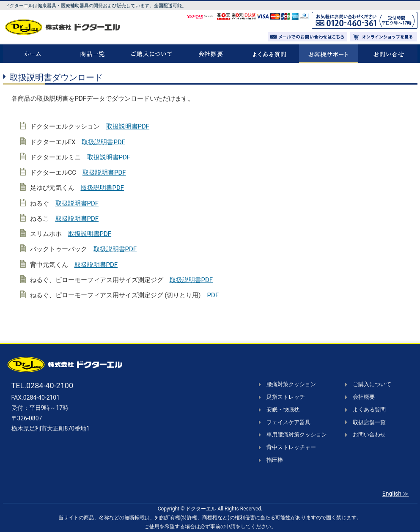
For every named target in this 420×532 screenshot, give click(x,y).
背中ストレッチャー (291, 447)
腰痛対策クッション (291, 384)
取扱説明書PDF (128, 126)
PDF (213, 295)
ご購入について (372, 384)
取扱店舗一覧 (369, 422)
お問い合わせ (369, 435)
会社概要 (364, 397)
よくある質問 (369, 410)
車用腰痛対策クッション (297, 435)
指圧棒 (275, 460)
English (392, 494)
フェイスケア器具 (288, 422)
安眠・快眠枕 (283, 410)
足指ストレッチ (286, 397)
